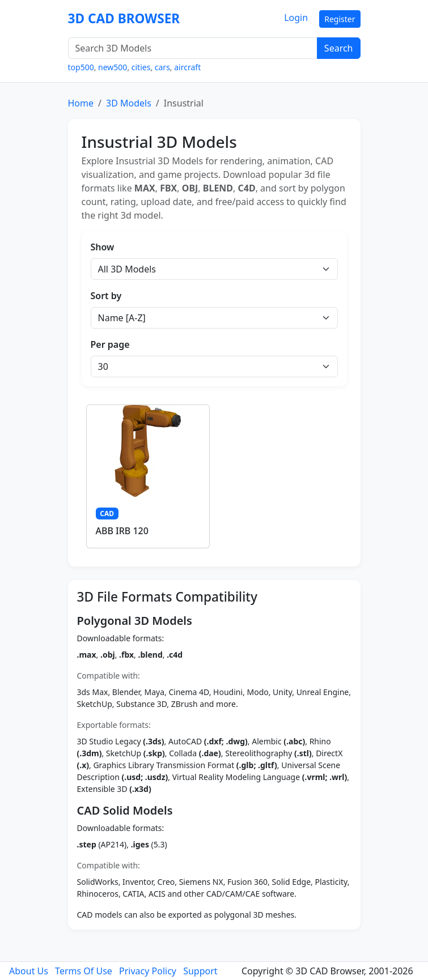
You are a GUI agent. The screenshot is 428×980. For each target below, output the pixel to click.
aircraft (187, 67)
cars (162, 67)
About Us (29, 971)
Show (103, 247)
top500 (81, 67)
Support (200, 971)
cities (141, 67)
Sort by (106, 296)
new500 (113, 67)
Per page (110, 344)
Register (340, 19)
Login (296, 18)
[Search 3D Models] (193, 48)
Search (339, 48)
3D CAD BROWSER (124, 18)
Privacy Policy (148, 971)
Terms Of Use (84, 971)
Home (81, 103)
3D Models (129, 103)
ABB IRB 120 (122, 531)
